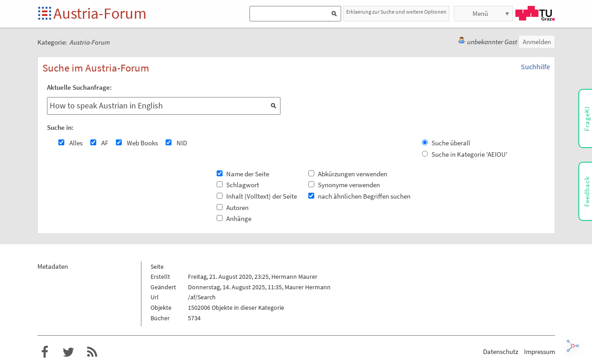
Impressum (540, 351)
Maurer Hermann (308, 287)
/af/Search (202, 297)
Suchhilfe (535, 67)
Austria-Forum (100, 13)
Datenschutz (501, 351)
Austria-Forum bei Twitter (68, 352)
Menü (480, 13)
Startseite (45, 14)
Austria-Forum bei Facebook (45, 352)
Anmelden (537, 42)
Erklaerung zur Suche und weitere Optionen (396, 12)
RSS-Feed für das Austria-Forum (92, 352)
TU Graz (535, 13)
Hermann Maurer (294, 277)
